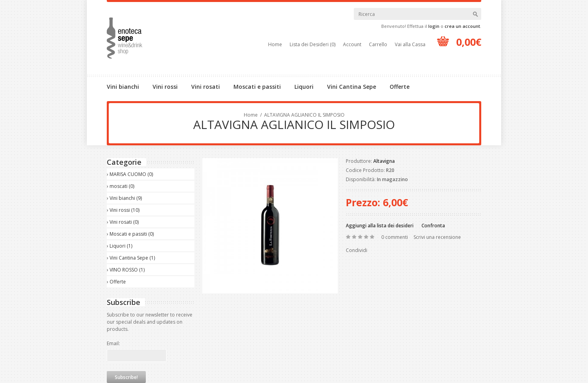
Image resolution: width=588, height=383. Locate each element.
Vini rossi (165, 87)
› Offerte (116, 282)
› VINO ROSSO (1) (126, 270)
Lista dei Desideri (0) (313, 44)
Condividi (357, 250)
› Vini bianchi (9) (124, 198)
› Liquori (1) (120, 246)
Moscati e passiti (257, 87)
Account (352, 44)
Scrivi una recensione (437, 237)
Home (275, 44)
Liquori (304, 87)
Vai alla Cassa (410, 44)
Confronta (433, 226)
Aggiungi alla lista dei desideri (380, 226)
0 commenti (395, 237)
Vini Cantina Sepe (352, 87)
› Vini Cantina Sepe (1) (131, 258)
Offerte (400, 87)
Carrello (378, 44)
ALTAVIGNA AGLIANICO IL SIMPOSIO (304, 115)
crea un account (462, 26)
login (434, 26)
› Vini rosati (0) (123, 222)
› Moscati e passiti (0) (130, 234)
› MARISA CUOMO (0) (130, 174)
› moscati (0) (121, 186)
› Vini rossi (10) (123, 210)
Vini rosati (206, 87)
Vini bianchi (123, 87)
